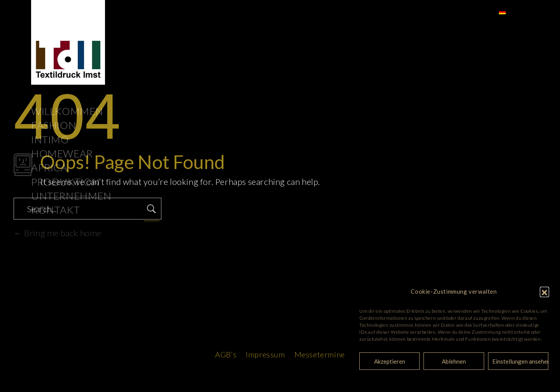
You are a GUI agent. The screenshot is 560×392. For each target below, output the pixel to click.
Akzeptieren (390, 361)
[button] (544, 291)
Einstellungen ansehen (520, 361)
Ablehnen (454, 361)
